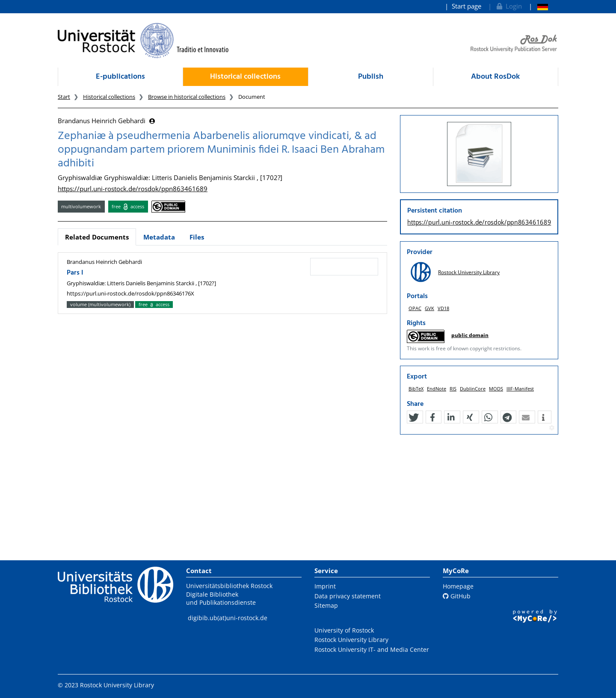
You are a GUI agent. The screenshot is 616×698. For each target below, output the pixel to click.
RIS (453, 389)
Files (197, 237)
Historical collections (245, 77)
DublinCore (473, 389)
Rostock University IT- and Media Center (372, 649)
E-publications (120, 77)
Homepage (458, 586)
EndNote (437, 389)
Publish (371, 77)
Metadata (159, 237)
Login (508, 6)
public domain (470, 335)
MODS (496, 389)
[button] (414, 417)
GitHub (457, 596)
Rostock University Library (469, 272)
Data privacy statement (348, 596)
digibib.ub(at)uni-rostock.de (228, 618)
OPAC (415, 308)
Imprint (325, 586)
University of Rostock (344, 630)
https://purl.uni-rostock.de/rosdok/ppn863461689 (133, 189)
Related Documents (97, 237)
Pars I (75, 273)
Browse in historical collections (187, 97)
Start (64, 97)
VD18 (443, 308)
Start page (466, 6)
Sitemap (326, 605)
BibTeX (416, 389)
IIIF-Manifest (520, 389)
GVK (429, 308)
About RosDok (495, 77)
